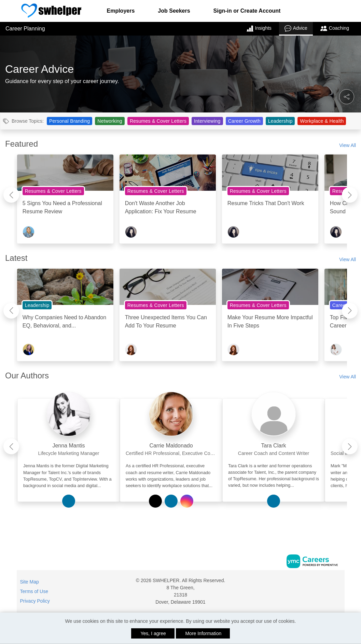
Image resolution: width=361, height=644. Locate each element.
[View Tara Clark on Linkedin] (274, 501)
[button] (347, 97)
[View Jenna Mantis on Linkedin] (69, 501)
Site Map (30, 582)
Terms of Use (34, 591)
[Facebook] (331, 583)
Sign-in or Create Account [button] (247, 11)
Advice (296, 28)
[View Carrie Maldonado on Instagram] (187, 501)
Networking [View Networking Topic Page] (110, 121)
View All (348, 145)
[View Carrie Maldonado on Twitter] (155, 501)
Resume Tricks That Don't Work (266, 203)
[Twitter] (338, 583)
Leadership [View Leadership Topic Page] (280, 121)
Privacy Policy (35, 601)
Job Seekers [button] (174, 11)
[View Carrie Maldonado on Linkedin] (171, 501)
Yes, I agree (153, 633)
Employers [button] (121, 11)
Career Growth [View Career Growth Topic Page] (244, 121)
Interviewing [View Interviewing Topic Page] (207, 121)
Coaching (335, 28)
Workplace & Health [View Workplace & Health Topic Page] (322, 121)
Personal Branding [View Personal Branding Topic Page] (70, 121)
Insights (259, 28)
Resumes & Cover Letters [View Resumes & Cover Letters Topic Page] (158, 121)
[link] (69, 444)
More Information (203, 633)
